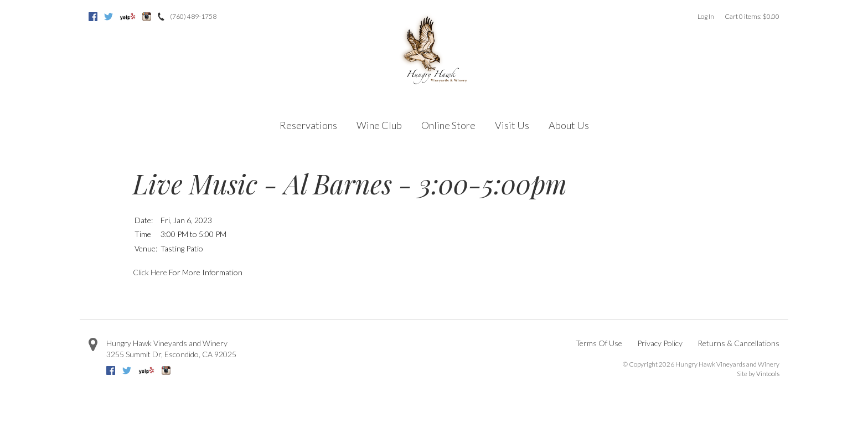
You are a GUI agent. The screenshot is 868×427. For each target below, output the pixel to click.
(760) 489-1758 (193, 16)
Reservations (308, 125)
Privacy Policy (660, 343)
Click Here (150, 272)
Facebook (93, 17)
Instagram (147, 17)
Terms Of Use (599, 343)
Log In (706, 16)
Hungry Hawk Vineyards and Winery (167, 343)
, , (171, 354)
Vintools (768, 374)
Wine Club (379, 125)
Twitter (108, 17)
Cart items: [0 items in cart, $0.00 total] (752, 16)
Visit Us (512, 125)
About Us (569, 125)
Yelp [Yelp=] (128, 17)
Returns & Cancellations (738, 343)
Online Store (448, 125)
